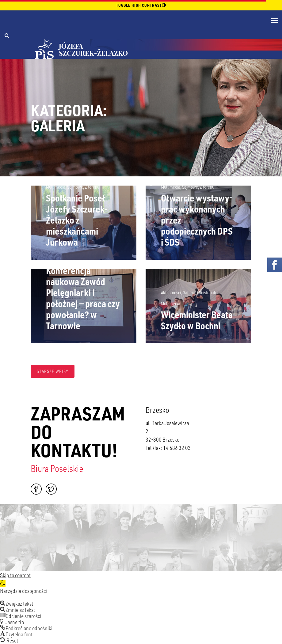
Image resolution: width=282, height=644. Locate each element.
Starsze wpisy (53, 371)
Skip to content (15, 575)
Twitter (51, 489)
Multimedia (56, 187)
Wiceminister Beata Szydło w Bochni (197, 320)
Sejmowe (75, 187)
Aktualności (171, 292)
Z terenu (92, 187)
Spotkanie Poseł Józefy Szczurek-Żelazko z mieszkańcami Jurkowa (77, 220)
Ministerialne (208, 292)
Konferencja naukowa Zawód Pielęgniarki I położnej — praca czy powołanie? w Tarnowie (83, 298)
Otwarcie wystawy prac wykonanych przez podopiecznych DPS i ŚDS (197, 220)
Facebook (36, 489)
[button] (3, 583)
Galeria (189, 292)
